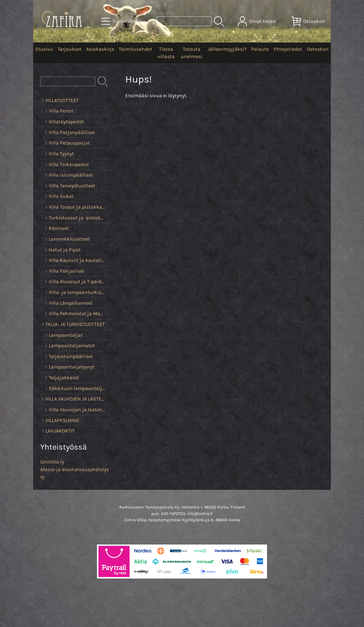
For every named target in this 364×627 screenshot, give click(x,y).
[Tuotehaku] (184, 21)
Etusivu (44, 49)
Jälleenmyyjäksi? (227, 49)
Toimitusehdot (136, 49)
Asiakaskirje (100, 49)
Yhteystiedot (288, 49)
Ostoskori (318, 49)
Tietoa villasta (166, 53)
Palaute (260, 49)
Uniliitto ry (52, 462)
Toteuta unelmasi (192, 53)
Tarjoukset (70, 49)
